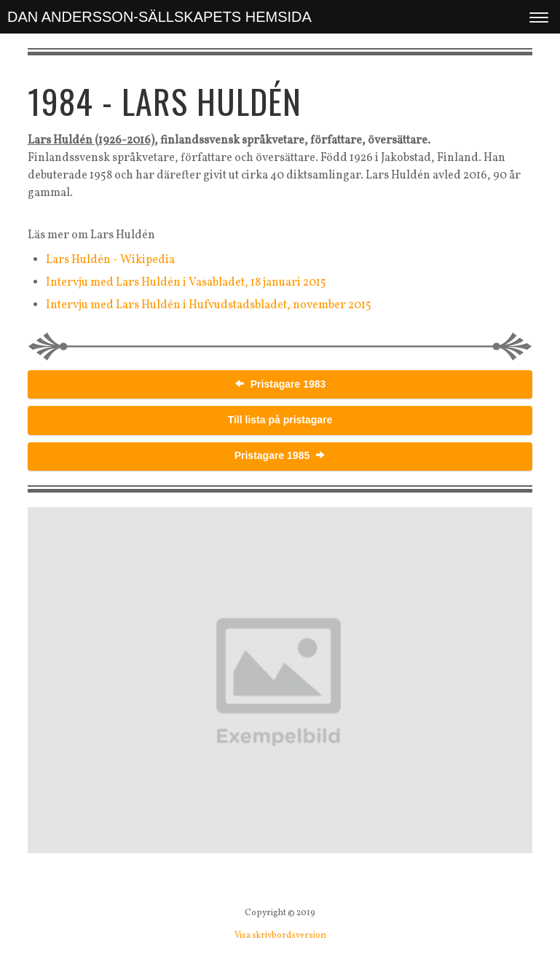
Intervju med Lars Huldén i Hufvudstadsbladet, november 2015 (209, 305)
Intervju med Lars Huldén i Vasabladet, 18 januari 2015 (186, 283)
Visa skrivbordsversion (280, 936)
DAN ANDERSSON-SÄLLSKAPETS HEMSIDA (159, 17)
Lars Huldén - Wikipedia (110, 260)
